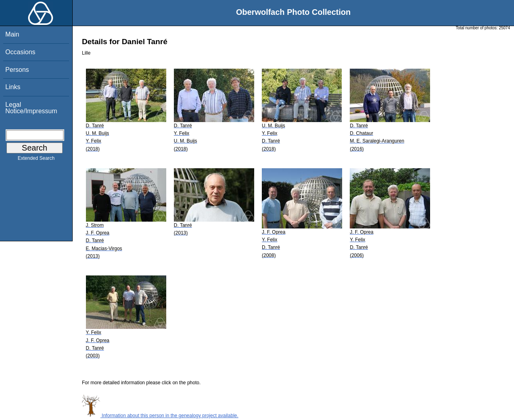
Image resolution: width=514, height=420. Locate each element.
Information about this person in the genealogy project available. (160, 416)
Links (13, 87)
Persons (17, 70)
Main (12, 34)
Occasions (20, 52)
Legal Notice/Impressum (31, 108)
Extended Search (36, 160)
